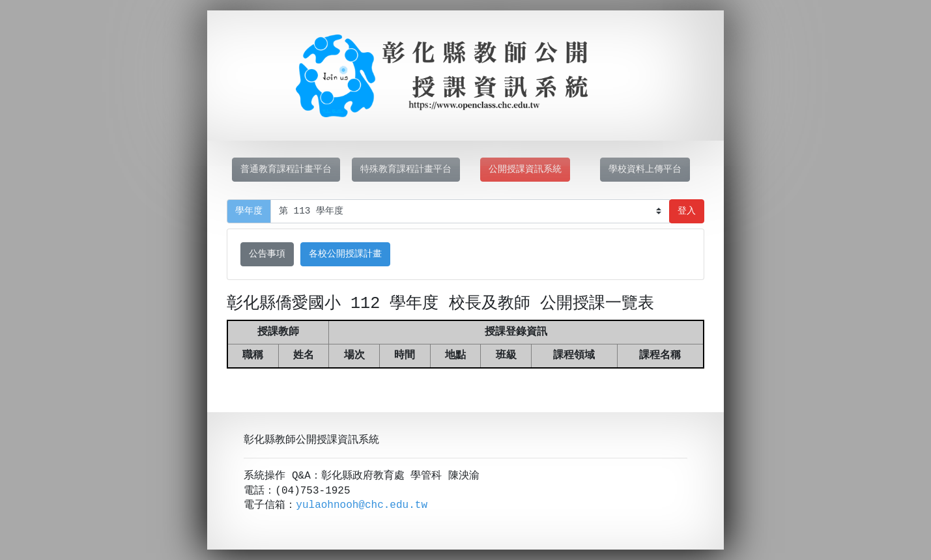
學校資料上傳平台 (645, 170)
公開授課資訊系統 (525, 170)
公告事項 (267, 254)
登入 (687, 211)
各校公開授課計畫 (345, 254)
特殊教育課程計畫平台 (406, 170)
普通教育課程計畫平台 (286, 170)
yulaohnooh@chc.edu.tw (362, 505)
